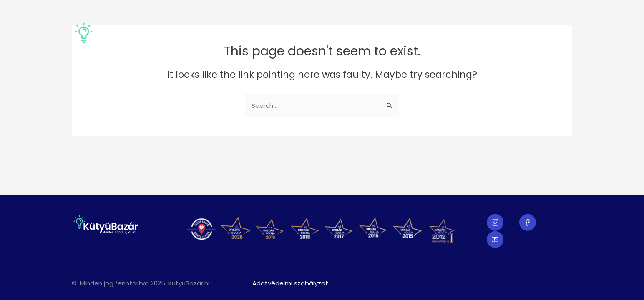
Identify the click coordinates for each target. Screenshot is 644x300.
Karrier (556, 36)
